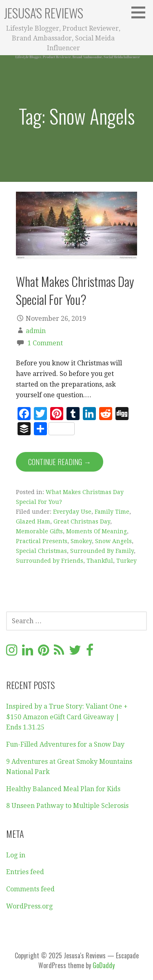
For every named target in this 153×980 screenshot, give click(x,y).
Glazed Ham (33, 521)
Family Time (112, 512)
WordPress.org (29, 906)
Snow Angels (113, 541)
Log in (16, 855)
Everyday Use (72, 512)
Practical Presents (42, 541)
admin (36, 331)
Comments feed (30, 889)
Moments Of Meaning (96, 531)
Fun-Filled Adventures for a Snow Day (65, 744)
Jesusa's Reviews (44, 13)
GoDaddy (104, 965)
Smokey (81, 541)
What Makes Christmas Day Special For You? (75, 290)
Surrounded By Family (102, 551)
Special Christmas (41, 551)
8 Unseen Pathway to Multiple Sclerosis (67, 806)
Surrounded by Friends (50, 561)
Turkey (126, 561)
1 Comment (45, 343)
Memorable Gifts (39, 531)
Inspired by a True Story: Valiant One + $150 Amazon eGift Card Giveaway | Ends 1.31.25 (67, 717)
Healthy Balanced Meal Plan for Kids (63, 789)
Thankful (100, 561)
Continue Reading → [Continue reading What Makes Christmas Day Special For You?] (60, 462)
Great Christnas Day (82, 521)
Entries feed (25, 872)
